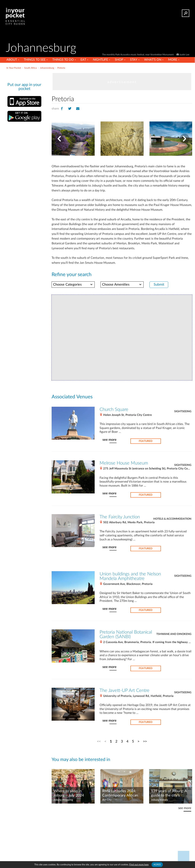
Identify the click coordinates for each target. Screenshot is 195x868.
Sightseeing (183, 411)
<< (99, 741)
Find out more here (139, 865)
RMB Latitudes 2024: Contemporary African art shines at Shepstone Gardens (121, 793)
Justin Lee (184, 55)
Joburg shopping (63, 800)
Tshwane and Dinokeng (174, 634)
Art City (107, 800)
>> (145, 741)
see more (109, 440)
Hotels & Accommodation (172, 519)
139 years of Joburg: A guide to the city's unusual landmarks (169, 793)
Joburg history (159, 800)
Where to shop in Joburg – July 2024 (69, 793)
